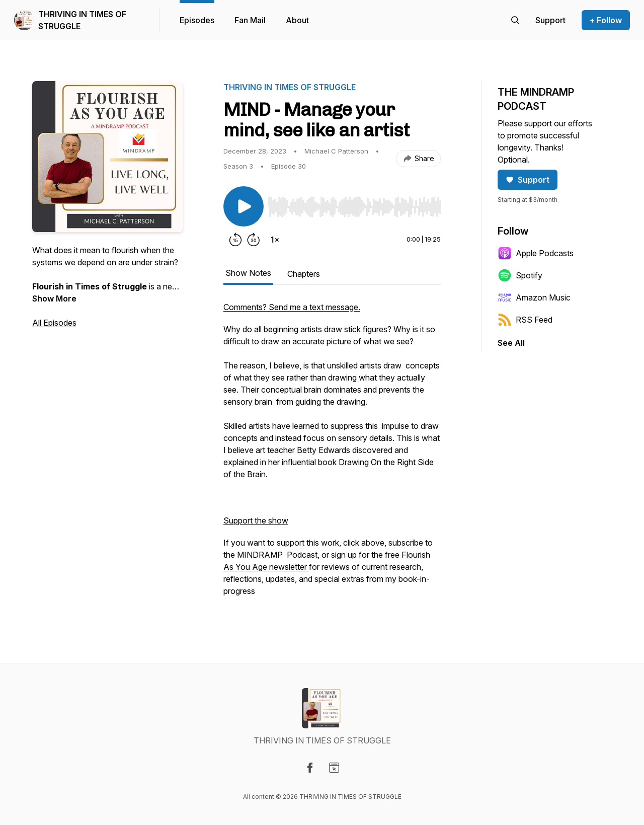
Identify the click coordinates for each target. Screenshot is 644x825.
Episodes (197, 20)
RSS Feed (525, 320)
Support (528, 180)
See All (511, 343)
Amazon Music (534, 297)
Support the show (256, 520)
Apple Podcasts (536, 253)
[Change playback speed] (275, 240)
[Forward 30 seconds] (254, 240)
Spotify (520, 275)
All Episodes (54, 323)
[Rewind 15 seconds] (235, 240)
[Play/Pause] (244, 206)
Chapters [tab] (304, 274)
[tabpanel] (332, 454)
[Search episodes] (515, 20)
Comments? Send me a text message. (292, 307)
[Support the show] (550, 20)
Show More (54, 298)
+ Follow (606, 20)
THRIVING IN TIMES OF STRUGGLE (82, 20)
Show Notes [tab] (248, 273)
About (297, 20)
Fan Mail (250, 20)
